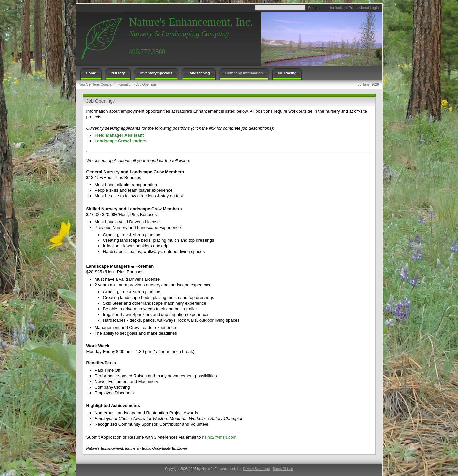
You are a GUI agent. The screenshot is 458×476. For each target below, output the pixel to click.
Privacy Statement (256, 469)
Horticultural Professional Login (353, 8)
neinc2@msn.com (219, 437)
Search (314, 8)
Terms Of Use (283, 469)
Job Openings (146, 85)
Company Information (116, 85)
